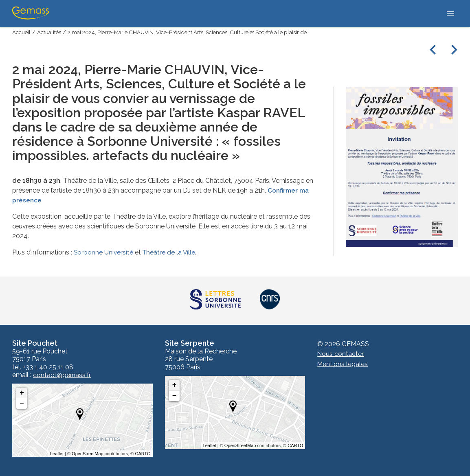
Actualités (51, 32)
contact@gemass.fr (63, 375)
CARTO (143, 454)
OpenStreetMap (88, 454)
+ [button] (22, 393)
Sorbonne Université (104, 252)
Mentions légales (343, 363)
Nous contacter (341, 354)
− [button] (22, 404)
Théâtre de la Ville (170, 252)
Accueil (22, 32)
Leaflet (57, 454)
